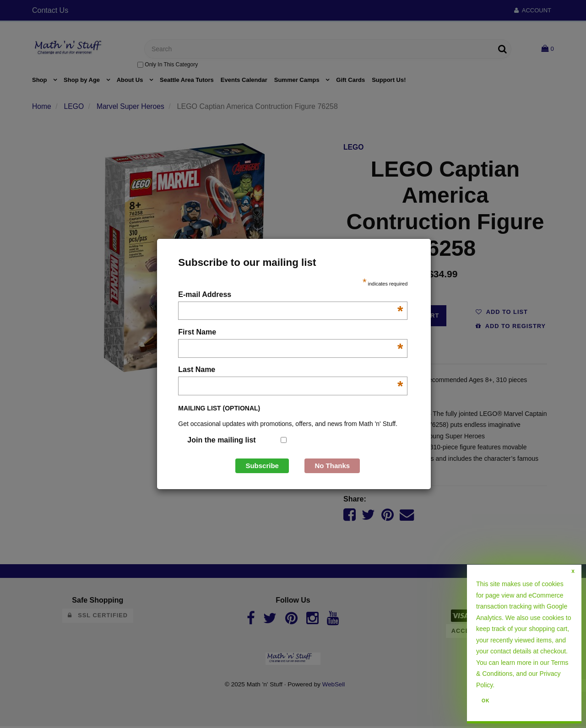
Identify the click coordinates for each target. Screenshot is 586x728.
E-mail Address (290, 295)
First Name (290, 333)
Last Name (290, 370)
